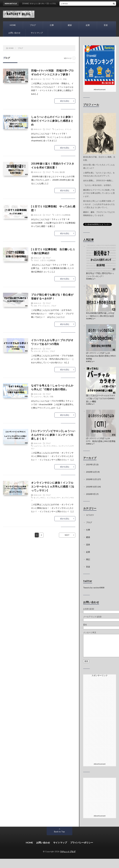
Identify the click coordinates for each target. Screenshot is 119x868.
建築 (70, 25)
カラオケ (90, 515)
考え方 (46, 396)
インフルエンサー (54, 498)
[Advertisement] (100, 719)
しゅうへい (59, 129)
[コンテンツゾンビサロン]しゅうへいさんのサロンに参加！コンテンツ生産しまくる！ (53, 435)
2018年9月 (91, 494)
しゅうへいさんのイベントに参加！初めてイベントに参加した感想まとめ (52, 121)
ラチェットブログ (68, 852)
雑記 (88, 559)
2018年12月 (91, 472)
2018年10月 (91, 487)
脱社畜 (62, 172)
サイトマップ (37, 33)
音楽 (106, 25)
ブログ (33, 25)
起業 (88, 25)
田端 (65, 79)
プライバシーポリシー (82, 842)
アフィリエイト (44, 306)
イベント (68, 129)
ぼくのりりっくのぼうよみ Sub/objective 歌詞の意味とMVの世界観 (101, 356)
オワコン (45, 351)
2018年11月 (91, 479)
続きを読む (65, 101)
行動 (52, 396)
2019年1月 (91, 464)
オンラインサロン (50, 446)
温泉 (88, 544)
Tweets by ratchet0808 (94, 588)
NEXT (67, 535)
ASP (35, 306)
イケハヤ (58, 79)
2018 (57, 172)
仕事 (52, 25)
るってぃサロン (40, 498)
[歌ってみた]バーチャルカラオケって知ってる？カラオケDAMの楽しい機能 (101, 398)
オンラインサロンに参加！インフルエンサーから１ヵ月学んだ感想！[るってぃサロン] (53, 486)
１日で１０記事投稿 (63, 215)
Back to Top (59, 832)
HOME (13, 25)
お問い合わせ (14, 33)
